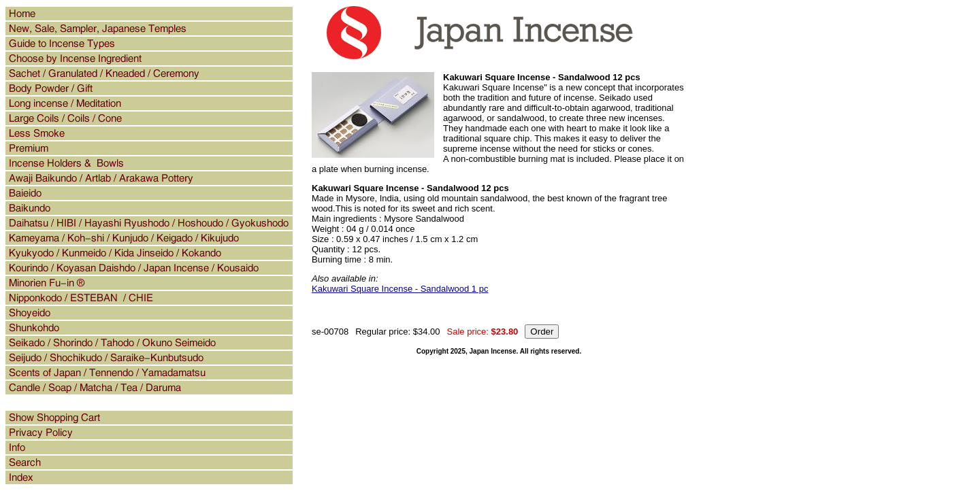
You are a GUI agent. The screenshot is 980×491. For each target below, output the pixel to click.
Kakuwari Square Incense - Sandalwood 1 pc (400, 289)
